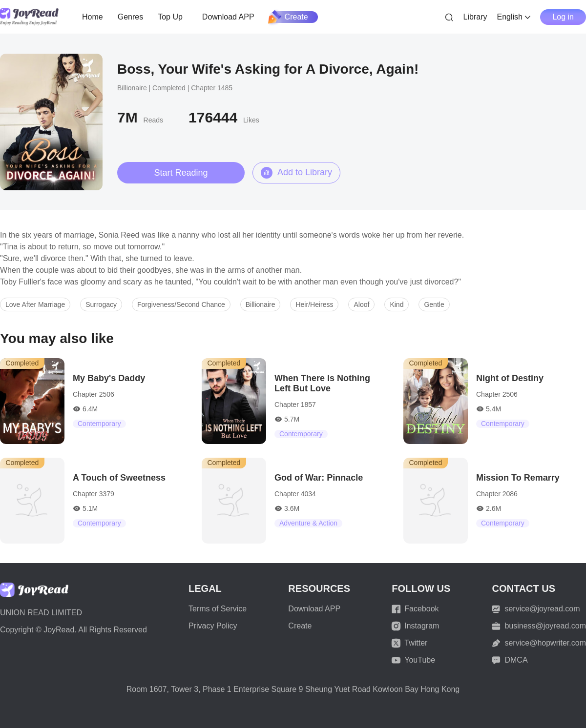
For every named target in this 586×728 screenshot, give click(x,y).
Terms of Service (218, 609)
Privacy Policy (213, 626)
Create (289, 17)
